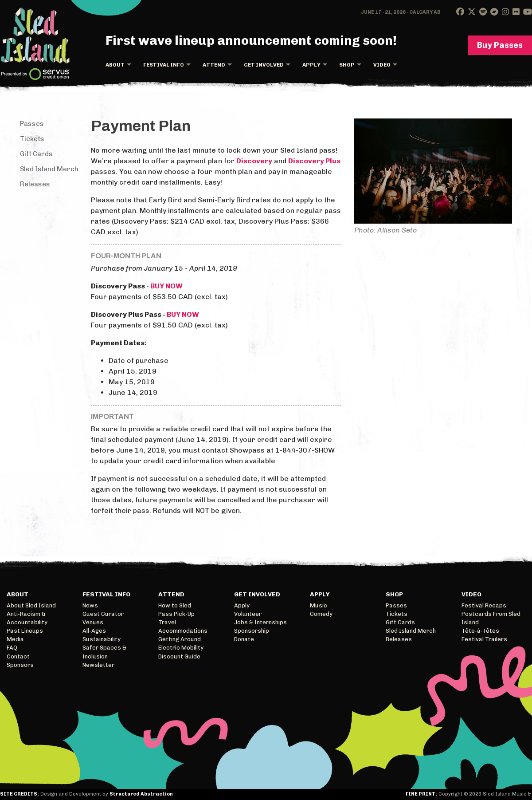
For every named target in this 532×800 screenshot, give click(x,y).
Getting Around (180, 639)
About (115, 65)
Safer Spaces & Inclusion (104, 652)
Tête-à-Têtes (480, 631)
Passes (32, 124)
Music (319, 605)
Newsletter (98, 665)
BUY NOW (166, 286)
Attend (214, 65)
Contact (18, 656)
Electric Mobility (181, 648)
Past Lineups (25, 631)
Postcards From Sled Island (491, 618)
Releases (35, 184)
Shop (347, 65)
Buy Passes (500, 45)
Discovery (254, 161)
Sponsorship (252, 631)
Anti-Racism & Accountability (27, 618)
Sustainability (102, 639)
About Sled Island (31, 605)
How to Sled (175, 605)
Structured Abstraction (141, 794)
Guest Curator (103, 614)
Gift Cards (36, 154)
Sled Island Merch (49, 169)
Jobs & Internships (260, 622)
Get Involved (264, 65)
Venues (93, 622)
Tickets (32, 139)
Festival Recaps (484, 605)
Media (15, 639)
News (90, 605)
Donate (244, 639)
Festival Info (164, 65)
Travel (167, 622)
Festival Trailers (484, 639)
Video (382, 65)
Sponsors (20, 665)
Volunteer (248, 614)
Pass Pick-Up (176, 614)
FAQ (12, 648)
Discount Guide (179, 656)
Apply (311, 65)
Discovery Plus (314, 161)
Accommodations (183, 631)
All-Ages (94, 631)
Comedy (321, 614)
